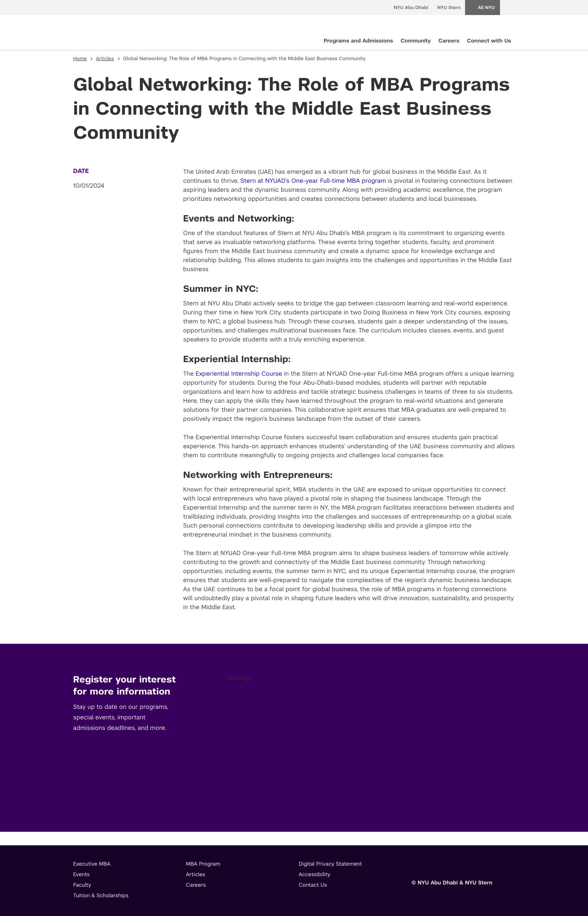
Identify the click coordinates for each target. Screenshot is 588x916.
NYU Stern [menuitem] (449, 8)
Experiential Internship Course (239, 374)
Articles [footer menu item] (196, 875)
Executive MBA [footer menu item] (92, 864)
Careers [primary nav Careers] (449, 41)
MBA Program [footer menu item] (203, 864)
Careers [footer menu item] (196, 885)
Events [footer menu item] (82, 875)
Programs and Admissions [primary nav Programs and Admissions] (358, 41)
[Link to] (417, 866)
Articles (105, 59)
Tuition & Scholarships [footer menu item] (101, 896)
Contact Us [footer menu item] (313, 885)
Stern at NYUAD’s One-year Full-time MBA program (313, 181)
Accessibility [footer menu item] (315, 875)
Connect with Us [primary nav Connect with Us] (489, 41)
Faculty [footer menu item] (82, 885)
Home (80, 59)
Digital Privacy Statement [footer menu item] (331, 864)
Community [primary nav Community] (415, 41)
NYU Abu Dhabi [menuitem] (411, 8)
